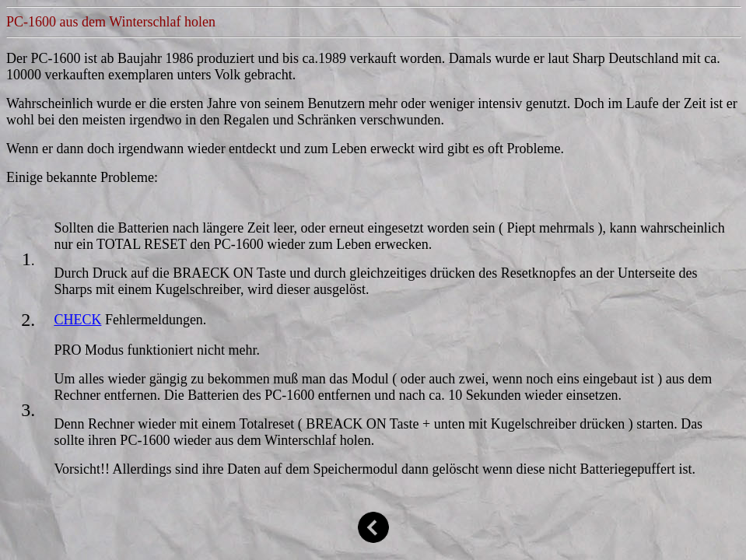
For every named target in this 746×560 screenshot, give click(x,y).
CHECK (77, 320)
